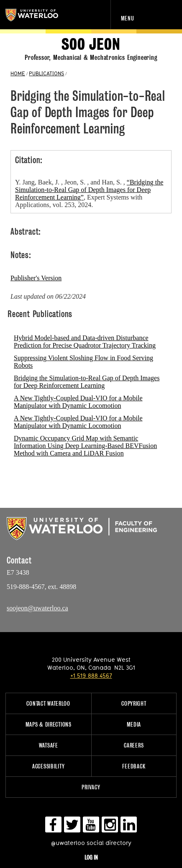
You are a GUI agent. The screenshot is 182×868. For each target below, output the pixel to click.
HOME (18, 73)
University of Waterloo (41, 15)
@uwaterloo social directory (91, 843)
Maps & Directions (49, 724)
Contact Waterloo (48, 703)
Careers (134, 745)
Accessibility (48, 766)
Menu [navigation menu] (128, 18)
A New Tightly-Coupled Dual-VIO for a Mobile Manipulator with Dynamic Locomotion (78, 402)
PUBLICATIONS (46, 73)
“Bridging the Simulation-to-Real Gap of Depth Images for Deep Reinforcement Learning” (89, 190)
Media (134, 724)
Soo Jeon (91, 45)
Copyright (134, 703)
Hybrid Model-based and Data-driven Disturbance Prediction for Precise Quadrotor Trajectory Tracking (85, 342)
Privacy (91, 787)
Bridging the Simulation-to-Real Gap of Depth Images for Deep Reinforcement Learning (87, 382)
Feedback (134, 766)
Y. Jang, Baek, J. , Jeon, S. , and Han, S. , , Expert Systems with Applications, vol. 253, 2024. (89, 193)
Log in (91, 857)
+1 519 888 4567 (91, 675)
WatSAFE (49, 745)
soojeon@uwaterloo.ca (37, 608)
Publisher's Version (36, 278)
